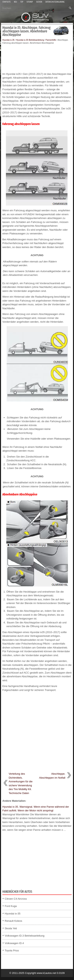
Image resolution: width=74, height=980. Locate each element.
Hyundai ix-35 (8, 40)
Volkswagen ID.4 (14, 943)
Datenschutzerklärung (55, 2)
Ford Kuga (11, 906)
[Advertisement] (37, 58)
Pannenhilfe (51, 40)
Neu (15, 2)
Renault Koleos (13, 921)
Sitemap (30, 2)
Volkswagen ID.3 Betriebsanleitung (25, 936)
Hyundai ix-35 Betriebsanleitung (30, 40)
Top (22, 2)
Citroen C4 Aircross (16, 899)
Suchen (39, 2)
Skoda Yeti (11, 928)
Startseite (7, 2)
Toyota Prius (12, 950)
